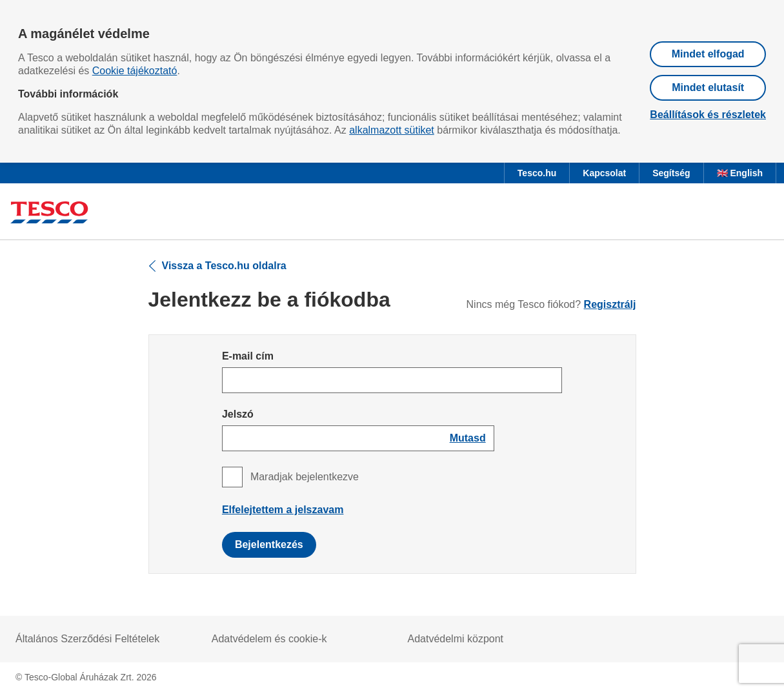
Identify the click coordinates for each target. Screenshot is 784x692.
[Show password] (468, 438)
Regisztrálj (610, 304)
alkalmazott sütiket (392, 130)
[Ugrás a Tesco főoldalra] (49, 214)
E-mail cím (248, 356)
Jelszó (238, 414)
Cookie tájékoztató (135, 71)
